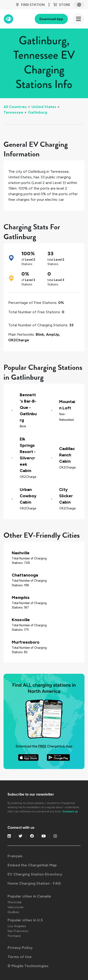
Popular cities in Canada (29, 896)
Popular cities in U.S (25, 920)
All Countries (15, 107)
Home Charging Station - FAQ (34, 883)
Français (15, 856)
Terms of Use (20, 957)
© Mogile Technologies (28, 966)
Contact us (70, 811)
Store (62, 5)
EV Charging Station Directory (35, 874)
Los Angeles (17, 926)
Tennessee (13, 112)
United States (44, 107)
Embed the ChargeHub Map (32, 865)
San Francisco (18, 931)
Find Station (30, 5)
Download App (51, 19)
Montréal (14, 902)
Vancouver (16, 907)
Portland (14, 936)
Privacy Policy (20, 948)
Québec (13, 912)
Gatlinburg (38, 112)
